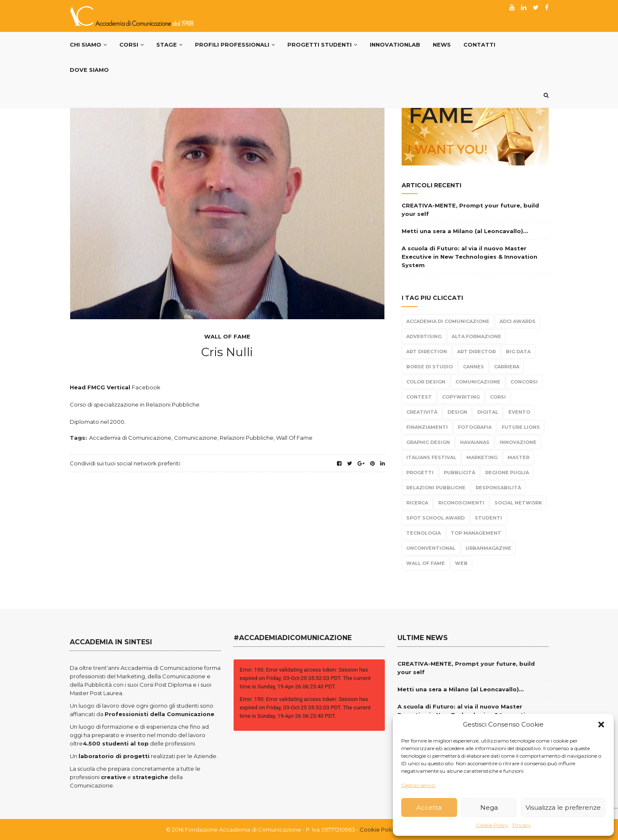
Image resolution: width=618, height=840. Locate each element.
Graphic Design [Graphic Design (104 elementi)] (428, 442)
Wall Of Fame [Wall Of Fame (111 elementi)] (426, 563)
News (442, 45)
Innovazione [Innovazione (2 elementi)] (518, 442)
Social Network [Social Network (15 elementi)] (518, 503)
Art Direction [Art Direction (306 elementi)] (427, 352)
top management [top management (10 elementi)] (476, 533)
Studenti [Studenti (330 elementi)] (488, 518)
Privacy (522, 825)
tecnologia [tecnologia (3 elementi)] (423, 533)
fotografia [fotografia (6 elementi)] (475, 427)
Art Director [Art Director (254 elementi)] (476, 352)
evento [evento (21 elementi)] (519, 412)
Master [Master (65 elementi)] (518, 457)
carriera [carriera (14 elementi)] (507, 367)
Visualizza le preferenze (563, 807)
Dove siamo (89, 70)
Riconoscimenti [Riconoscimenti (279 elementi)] (461, 503)
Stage (169, 45)
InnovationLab (395, 45)
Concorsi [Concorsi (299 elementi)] (524, 382)
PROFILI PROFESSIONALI (235, 45)
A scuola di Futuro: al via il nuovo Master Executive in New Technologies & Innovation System (469, 257)
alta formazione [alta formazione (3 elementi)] (476, 336)
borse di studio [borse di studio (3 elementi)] (430, 367)
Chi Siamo (88, 45)
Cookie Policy (492, 825)
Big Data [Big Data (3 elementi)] (518, 352)
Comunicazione (196, 438)
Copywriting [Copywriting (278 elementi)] (461, 397)
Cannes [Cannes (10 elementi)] (473, 367)
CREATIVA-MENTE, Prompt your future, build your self (470, 210)
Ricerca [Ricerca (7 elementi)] (417, 503)
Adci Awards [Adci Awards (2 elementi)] (518, 321)
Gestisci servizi (418, 785)
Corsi (131, 45)
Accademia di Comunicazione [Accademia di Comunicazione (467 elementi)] (448, 321)
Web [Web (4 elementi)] (461, 563)
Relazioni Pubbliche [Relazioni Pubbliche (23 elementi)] (436, 488)
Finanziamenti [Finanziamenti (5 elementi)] (427, 427)
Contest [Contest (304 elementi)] (419, 397)
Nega (489, 807)
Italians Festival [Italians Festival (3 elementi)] (431, 457)
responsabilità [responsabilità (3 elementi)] (498, 488)
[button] (601, 724)
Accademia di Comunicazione (130, 438)
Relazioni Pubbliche (247, 438)
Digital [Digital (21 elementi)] (488, 412)
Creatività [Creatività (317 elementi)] (422, 412)
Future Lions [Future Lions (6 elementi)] (521, 427)
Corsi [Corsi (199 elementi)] (498, 397)
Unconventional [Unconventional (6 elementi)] (431, 548)
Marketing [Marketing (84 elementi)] (482, 457)
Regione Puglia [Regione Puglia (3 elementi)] (507, 472)
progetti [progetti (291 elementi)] (420, 472)
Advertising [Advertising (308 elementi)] (424, 336)
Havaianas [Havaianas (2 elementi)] (475, 442)
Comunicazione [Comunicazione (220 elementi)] (478, 382)
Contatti (479, 45)
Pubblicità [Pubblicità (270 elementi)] (459, 472)
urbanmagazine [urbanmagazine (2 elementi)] (488, 548)
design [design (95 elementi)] (457, 412)
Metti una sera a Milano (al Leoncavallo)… (465, 231)
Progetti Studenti (322, 45)
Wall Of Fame (227, 336)
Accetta (429, 807)
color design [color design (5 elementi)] (426, 382)
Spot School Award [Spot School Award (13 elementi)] (435, 518)
